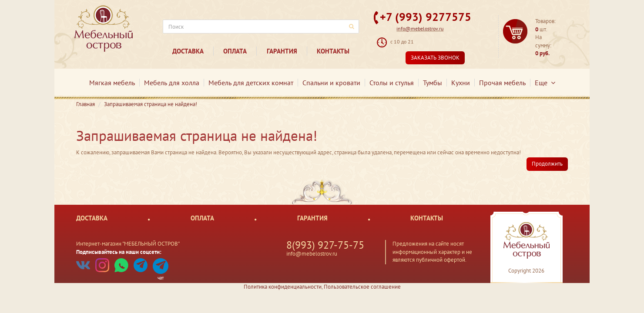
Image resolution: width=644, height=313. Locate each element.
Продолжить (547, 164)
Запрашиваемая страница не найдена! (151, 104)
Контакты (333, 51)
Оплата (235, 51)
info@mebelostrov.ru (420, 28)
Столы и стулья (392, 83)
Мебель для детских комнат (251, 83)
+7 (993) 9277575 (426, 17)
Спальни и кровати (331, 83)
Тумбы (433, 83)
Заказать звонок (435, 58)
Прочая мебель (502, 83)
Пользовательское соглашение (362, 287)
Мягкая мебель (112, 83)
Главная (86, 104)
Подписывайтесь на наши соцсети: (119, 252)
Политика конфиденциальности (283, 287)
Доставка (188, 51)
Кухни (461, 83)
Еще (545, 83)
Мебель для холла (172, 83)
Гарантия (282, 51)
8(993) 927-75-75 (325, 245)
